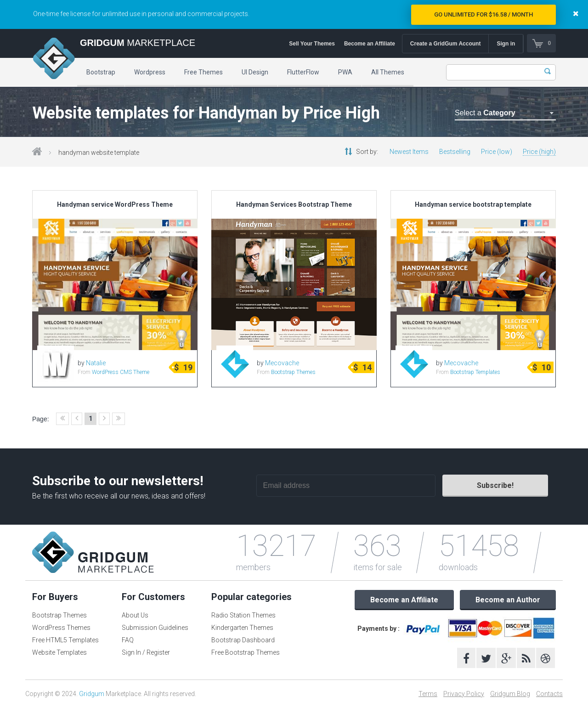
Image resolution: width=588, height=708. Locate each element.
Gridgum (92, 694)
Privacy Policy (464, 694)
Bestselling (455, 152)
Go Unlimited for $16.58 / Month (483, 14)
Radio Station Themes (243, 615)
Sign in (506, 44)
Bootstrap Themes (293, 372)
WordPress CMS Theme (121, 372)
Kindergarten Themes (242, 628)
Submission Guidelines (155, 628)
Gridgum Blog (510, 694)
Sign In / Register (146, 652)
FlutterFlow (303, 72)
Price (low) (497, 152)
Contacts (549, 694)
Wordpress (150, 72)
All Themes (388, 72)
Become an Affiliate (369, 44)
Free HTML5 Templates (65, 640)
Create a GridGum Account (445, 44)
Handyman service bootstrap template (473, 204)
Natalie (96, 363)
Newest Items (409, 152)
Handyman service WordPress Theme (115, 204)
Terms (428, 694)
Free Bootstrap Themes (246, 652)
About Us (135, 615)
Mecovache (282, 363)
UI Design (255, 72)
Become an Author (508, 600)
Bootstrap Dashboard (243, 640)
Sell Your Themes (312, 44)
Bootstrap (101, 72)
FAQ (128, 640)
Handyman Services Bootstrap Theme (294, 204)
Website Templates (59, 652)
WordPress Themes (61, 628)
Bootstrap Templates (475, 372)
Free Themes (204, 72)
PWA (345, 72)
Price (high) (539, 152)
